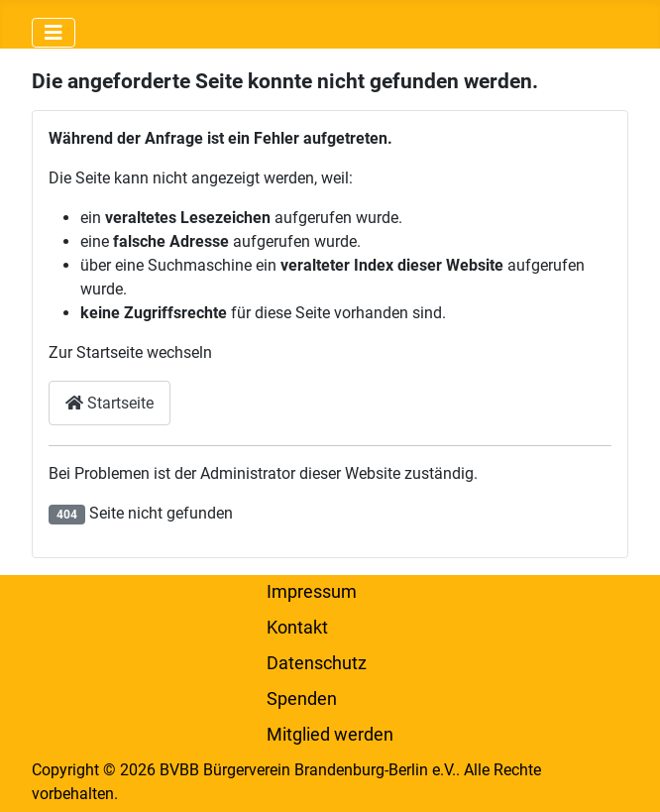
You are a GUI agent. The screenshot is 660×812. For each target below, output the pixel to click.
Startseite (110, 403)
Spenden (302, 699)
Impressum (312, 592)
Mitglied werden (330, 735)
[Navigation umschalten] (54, 33)
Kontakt (297, 628)
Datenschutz (317, 663)
